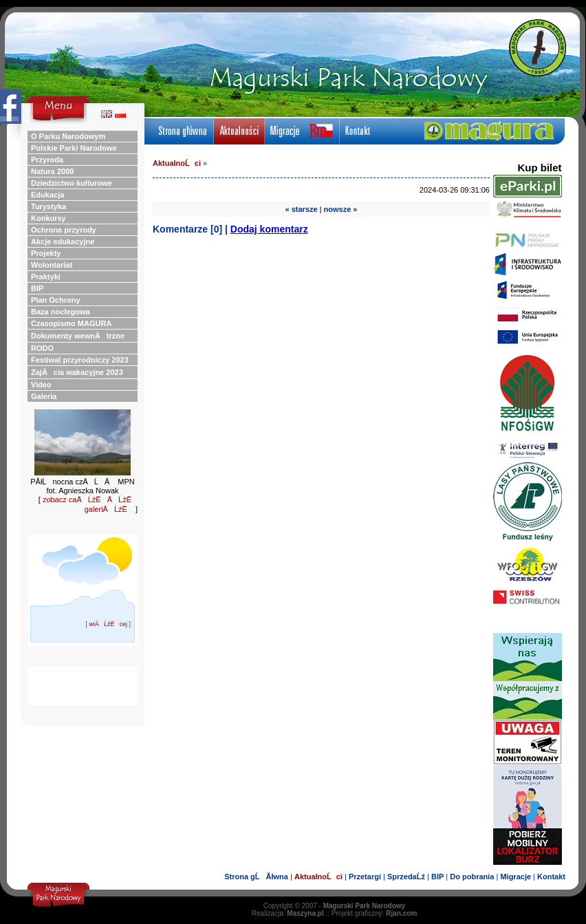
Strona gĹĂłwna (256, 877)
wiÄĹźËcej (108, 624)
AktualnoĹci (177, 163)
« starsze (302, 209)
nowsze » (341, 209)
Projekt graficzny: (375, 913)
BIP (437, 877)
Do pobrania (472, 877)
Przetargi (365, 877)
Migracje (516, 877)
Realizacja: (288, 913)
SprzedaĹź (406, 877)
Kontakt (551, 877)
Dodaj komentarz (269, 229)
